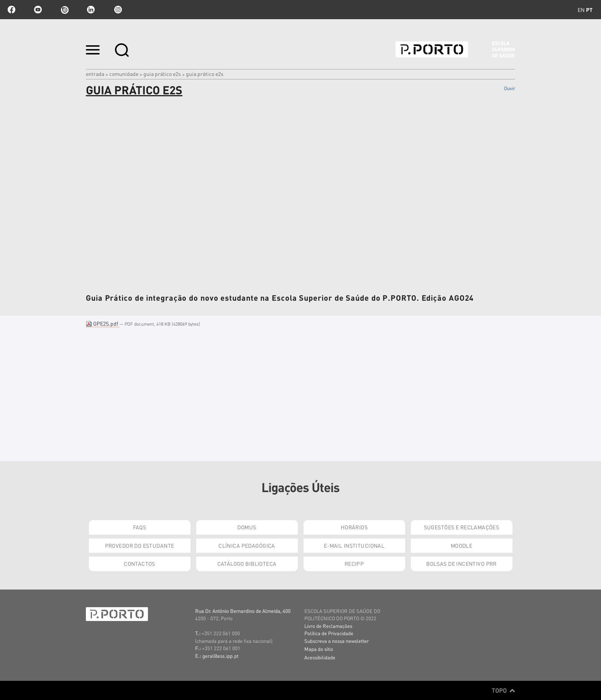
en (581, 10)
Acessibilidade (320, 657)
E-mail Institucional (354, 545)
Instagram (117, 10)
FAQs (140, 527)
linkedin (91, 10)
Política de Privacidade (329, 633)
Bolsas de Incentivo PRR (461, 563)
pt (589, 10)
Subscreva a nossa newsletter (337, 641)
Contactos (140, 563)
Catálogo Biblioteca (247, 563)
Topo (503, 690)
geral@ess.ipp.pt (220, 656)
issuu (64, 10)
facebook (11, 10)
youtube (38, 10)
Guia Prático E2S (162, 74)
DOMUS (247, 527)
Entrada (95, 74)
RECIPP (354, 563)
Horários (354, 527)
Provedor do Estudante (140, 545)
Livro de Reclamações (328, 626)
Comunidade (124, 74)
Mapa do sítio (319, 649)
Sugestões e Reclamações (462, 527)
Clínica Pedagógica (247, 545)
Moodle (462, 545)
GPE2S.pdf (103, 323)
